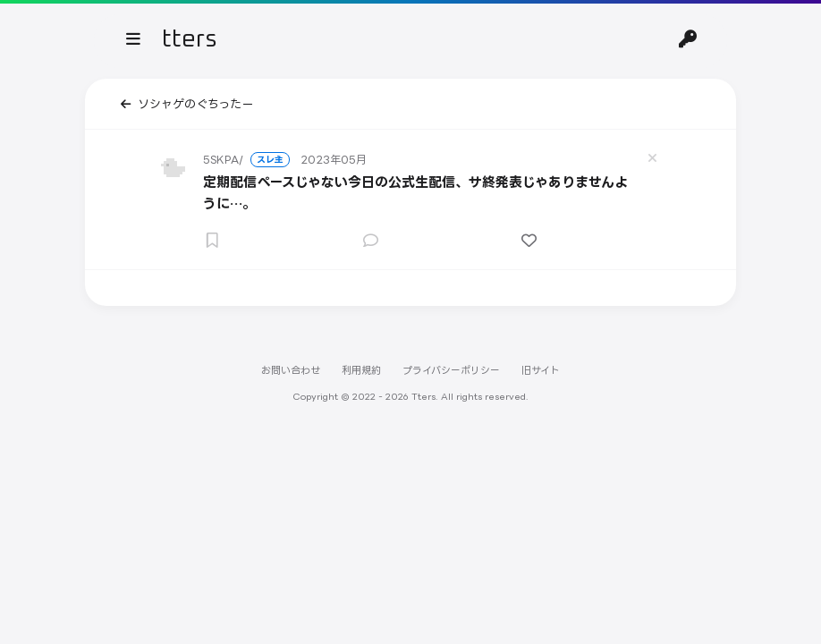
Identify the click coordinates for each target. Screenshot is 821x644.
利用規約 (361, 370)
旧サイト (541, 370)
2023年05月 (334, 160)
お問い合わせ (291, 370)
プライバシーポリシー (451, 370)
